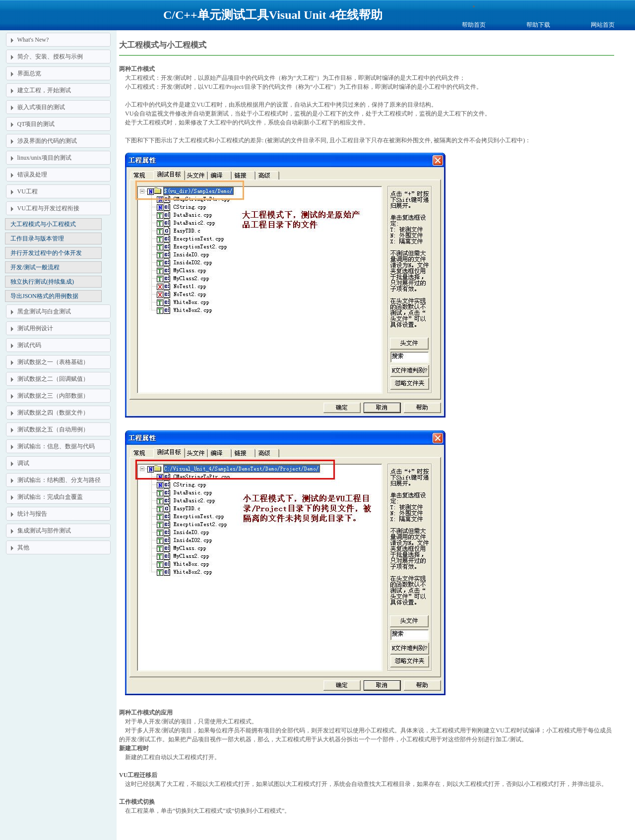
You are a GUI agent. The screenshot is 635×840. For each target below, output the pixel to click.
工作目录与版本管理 (37, 239)
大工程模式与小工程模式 (43, 224)
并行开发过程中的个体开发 (46, 253)
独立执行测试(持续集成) (42, 282)
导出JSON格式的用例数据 (44, 296)
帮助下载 (538, 25)
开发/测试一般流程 (35, 267)
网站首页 (603, 25)
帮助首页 (474, 25)
